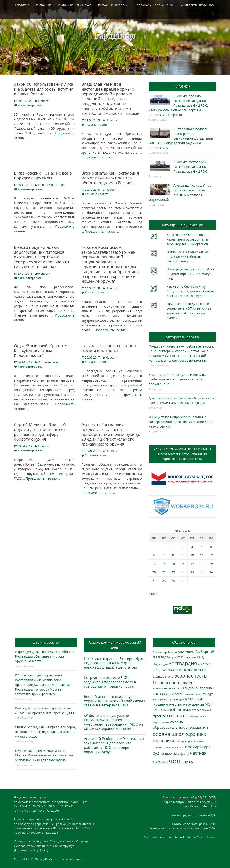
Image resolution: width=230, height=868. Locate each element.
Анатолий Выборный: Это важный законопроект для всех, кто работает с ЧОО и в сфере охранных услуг (114, 745)
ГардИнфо (115, 36)
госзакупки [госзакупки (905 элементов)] (164, 693)
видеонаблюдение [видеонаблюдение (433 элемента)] (199, 688)
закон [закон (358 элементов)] (179, 694)
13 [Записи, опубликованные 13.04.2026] (154, 564)
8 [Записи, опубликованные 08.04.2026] (173, 555)
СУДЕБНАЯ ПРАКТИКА (198, 5)
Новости (44, 101)
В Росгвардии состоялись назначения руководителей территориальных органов (188, 239)
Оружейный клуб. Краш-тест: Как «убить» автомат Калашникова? (42, 351)
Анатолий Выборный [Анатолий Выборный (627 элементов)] (196, 652)
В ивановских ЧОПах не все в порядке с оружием (43, 175)
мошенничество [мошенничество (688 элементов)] (167, 704)
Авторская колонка (182, 337)
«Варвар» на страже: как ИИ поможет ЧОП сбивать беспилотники (188, 257)
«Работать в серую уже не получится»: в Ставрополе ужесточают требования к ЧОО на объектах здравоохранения (114, 722)
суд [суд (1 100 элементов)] (156, 753)
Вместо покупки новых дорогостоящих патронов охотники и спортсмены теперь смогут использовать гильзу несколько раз (42, 257)
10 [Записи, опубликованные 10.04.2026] (192, 555)
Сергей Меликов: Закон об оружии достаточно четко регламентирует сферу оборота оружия (40, 432)
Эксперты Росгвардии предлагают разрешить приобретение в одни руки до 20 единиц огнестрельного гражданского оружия (111, 434)
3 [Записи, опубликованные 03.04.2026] (192, 547)
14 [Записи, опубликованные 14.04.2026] (164, 564)
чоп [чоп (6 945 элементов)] (175, 761)
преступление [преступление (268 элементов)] (195, 741)
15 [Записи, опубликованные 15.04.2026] (173, 564)
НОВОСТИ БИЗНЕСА (113, 5)
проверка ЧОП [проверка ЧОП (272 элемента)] (175, 747)
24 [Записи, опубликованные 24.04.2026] (192, 572)
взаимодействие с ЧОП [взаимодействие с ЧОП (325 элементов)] (168, 688)
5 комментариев (97, 362)
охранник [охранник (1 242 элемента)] (196, 734)
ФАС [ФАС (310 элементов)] (208, 664)
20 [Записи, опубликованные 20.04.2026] (154, 572)
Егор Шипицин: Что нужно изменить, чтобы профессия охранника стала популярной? (177, 379)
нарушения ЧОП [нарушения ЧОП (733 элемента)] (198, 704)
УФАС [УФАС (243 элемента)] (201, 664)
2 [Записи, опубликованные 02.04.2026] (183, 547)
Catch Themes (206, 837)
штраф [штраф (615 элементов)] (187, 762)
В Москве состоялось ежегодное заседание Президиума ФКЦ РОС (190, 167)
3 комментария (96, 455)
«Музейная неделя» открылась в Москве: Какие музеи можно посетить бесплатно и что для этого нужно (44, 755)
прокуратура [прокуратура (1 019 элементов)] (198, 747)
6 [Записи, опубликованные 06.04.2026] (154, 555)
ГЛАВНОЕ (22, 5)
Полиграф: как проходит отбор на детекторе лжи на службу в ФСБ (190, 274)
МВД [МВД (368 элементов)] (200, 657)
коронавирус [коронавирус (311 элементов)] (176, 699)
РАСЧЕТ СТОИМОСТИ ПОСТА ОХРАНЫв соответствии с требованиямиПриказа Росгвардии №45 (182, 454)
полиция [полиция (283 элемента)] (180, 741)
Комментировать (30, 105)
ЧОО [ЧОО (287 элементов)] (171, 670)
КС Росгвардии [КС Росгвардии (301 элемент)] (187, 657)
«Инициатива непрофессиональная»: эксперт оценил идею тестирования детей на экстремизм (181, 422)
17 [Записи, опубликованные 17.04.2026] (192, 564)
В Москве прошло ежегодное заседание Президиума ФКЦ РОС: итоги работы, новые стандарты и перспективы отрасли (178, 105)
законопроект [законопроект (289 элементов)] (193, 694)
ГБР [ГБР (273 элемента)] (155, 657)
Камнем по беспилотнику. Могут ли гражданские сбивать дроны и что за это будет (190, 291)
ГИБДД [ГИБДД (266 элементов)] (162, 657)
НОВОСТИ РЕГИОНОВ (75, 5)
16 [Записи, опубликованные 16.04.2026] (183, 564)
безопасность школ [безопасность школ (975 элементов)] (172, 682)
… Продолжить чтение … (100, 231)
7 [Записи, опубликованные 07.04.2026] (164, 555)
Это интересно (49, 362)
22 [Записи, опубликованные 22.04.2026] (173, 572)
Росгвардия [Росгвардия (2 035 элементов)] (183, 663)
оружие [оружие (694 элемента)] (159, 716)
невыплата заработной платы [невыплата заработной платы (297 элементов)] (172, 710)
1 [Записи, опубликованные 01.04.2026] (173, 547)
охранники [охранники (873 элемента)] (163, 741)
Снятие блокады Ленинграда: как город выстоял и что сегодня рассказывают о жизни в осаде (45, 732)
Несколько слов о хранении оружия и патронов (109, 348)
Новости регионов (51, 185)
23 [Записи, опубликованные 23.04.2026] (183, 572)
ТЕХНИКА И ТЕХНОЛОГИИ (155, 5)
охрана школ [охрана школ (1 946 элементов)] (169, 734)
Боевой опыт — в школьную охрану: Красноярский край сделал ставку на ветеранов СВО (115, 701)
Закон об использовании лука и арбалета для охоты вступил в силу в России (44, 89)
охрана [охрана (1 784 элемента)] (176, 715)
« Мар (153, 594)
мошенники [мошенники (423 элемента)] (194, 699)
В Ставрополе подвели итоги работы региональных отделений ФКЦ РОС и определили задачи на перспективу (181, 138)
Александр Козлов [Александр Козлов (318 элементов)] (165, 652)
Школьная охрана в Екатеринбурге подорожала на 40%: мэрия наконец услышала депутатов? (115, 663)
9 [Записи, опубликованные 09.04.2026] (183, 555)
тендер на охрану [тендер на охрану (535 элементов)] (175, 753)
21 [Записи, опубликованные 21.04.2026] (164, 572)
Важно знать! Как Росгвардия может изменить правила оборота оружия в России (110, 178)
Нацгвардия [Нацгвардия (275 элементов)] (160, 664)
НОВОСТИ (44, 5)
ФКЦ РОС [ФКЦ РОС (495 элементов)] (160, 669)
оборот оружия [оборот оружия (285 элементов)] (201, 710)
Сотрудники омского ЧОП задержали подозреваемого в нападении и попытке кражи (110, 682)
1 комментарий (96, 125)
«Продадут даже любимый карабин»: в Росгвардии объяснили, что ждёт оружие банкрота (45, 656)
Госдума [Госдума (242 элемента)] (172, 657)
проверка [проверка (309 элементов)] (159, 747)
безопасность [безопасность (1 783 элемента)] (191, 676)
